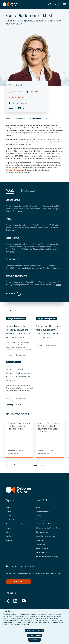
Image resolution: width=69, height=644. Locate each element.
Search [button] (60, 4)
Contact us (39, 516)
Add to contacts (20, 103)
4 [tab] (43, 465)
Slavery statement (42, 532)
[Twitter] (7, 601)
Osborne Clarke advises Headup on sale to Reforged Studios (19, 426)
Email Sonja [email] (34, 92)
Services (9, 516)
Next (15, 465)
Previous (7, 465)
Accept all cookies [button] (35, 635)
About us (9, 540)
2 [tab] (39, 465)
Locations (9, 536)
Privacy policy (40, 520)
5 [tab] (45, 465)
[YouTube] (24, 601)
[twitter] (24, 108)
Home (8, 118)
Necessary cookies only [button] (35, 630)
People (8, 508)
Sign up (18, 582)
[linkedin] (20, 108)
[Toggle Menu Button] (64, 4)
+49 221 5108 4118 (17, 92)
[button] (52, 4)
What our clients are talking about (17, 524)
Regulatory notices (42, 548)
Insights (8, 528)
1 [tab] (36, 465)
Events (8, 532)
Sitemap (39, 508)
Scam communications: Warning (47, 556)
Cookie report (40, 540)
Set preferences (34, 640)
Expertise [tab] (28, 191)
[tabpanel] (19, 439)
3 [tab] (41, 465)
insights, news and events (31, 574)
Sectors (8, 512)
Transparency (40, 544)
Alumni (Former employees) (45, 536)
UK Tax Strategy (41, 552)
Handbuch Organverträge (15, 170)
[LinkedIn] (15, 601)
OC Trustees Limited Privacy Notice (48, 528)
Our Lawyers (20, 118)
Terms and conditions (43, 512)
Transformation (11, 520)
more (20, 211)
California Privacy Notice (44, 524)
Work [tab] (10, 191)
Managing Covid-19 (13, 362)
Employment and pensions (16, 319)
